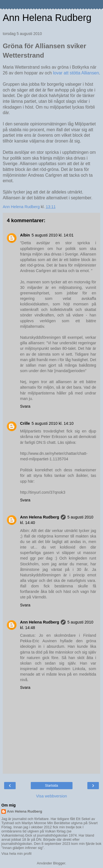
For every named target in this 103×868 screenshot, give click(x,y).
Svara (25, 406)
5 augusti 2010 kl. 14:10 (53, 423)
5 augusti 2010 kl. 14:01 (53, 235)
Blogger (59, 863)
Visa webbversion (51, 796)
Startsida (51, 786)
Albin (25, 235)
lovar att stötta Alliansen (76, 73)
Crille (25, 423)
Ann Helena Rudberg (47, 18)
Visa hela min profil (16, 854)
